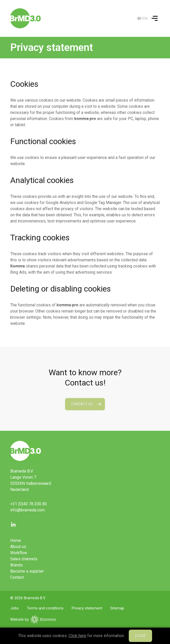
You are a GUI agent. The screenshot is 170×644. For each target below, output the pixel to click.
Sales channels (24, 559)
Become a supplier (27, 571)
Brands (17, 565)
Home (16, 540)
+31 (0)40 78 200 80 (29, 504)
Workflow (19, 553)
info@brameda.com (28, 510)
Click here (77, 636)
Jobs (14, 608)
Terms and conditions (45, 608)
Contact (17, 577)
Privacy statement (87, 608)
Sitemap (117, 608)
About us (18, 547)
